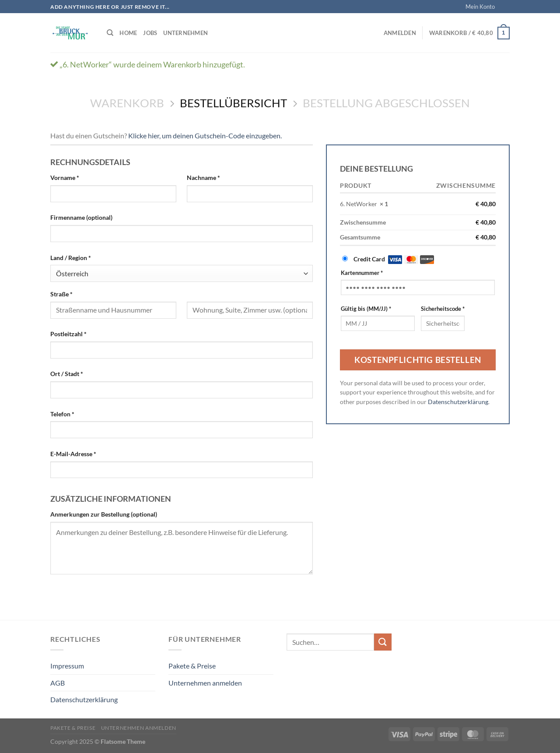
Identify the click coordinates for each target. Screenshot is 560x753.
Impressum (67, 666)
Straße (61, 294)
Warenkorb (127, 103)
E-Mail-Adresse (73, 454)
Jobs (150, 33)
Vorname (65, 178)
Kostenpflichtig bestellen (418, 360)
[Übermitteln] (383, 642)
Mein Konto (480, 7)
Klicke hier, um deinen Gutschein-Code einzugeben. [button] (205, 135)
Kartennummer (362, 273)
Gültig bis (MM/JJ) (366, 309)
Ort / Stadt (67, 374)
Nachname (203, 178)
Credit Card (394, 259)
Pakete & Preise (192, 666)
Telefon (62, 414)
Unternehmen (185, 33)
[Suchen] (110, 33)
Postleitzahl (68, 334)
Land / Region (71, 258)
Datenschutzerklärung (458, 402)
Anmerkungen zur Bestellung (104, 514)
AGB (58, 683)
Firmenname (81, 217)
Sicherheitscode (443, 309)
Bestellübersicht (233, 103)
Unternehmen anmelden (205, 683)
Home (128, 33)
